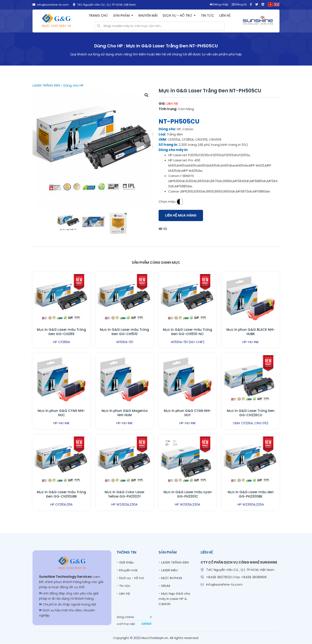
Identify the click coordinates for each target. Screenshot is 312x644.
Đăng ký (239, 4)
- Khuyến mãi (127, 570)
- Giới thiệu (125, 562)
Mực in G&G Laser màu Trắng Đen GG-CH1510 (124, 332)
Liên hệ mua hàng (181, 215)
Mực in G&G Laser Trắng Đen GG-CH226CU (251, 413)
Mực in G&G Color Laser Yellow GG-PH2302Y (125, 494)
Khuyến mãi (148, 15)
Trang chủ (98, 15)
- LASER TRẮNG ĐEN (174, 562)
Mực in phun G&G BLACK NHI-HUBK (251, 332)
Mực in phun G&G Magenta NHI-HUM (125, 413)
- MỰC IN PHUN (170, 578)
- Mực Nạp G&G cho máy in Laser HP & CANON (174, 599)
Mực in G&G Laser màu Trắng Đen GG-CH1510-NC (188, 332)
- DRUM (164, 586)
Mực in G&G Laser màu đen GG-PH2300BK (251, 494)
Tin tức (207, 15)
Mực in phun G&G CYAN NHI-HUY (188, 413)
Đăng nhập (219, 4)
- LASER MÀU (168, 570)
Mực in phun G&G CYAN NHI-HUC (61, 413)
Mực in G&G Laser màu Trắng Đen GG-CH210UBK (61, 494)
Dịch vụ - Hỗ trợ (177, 15)
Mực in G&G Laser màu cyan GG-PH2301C (188, 494)
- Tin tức (123, 586)
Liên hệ (225, 15)
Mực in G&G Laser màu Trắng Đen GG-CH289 (61, 332)
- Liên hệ (123, 593)
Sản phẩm (121, 15)
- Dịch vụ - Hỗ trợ (130, 578)
